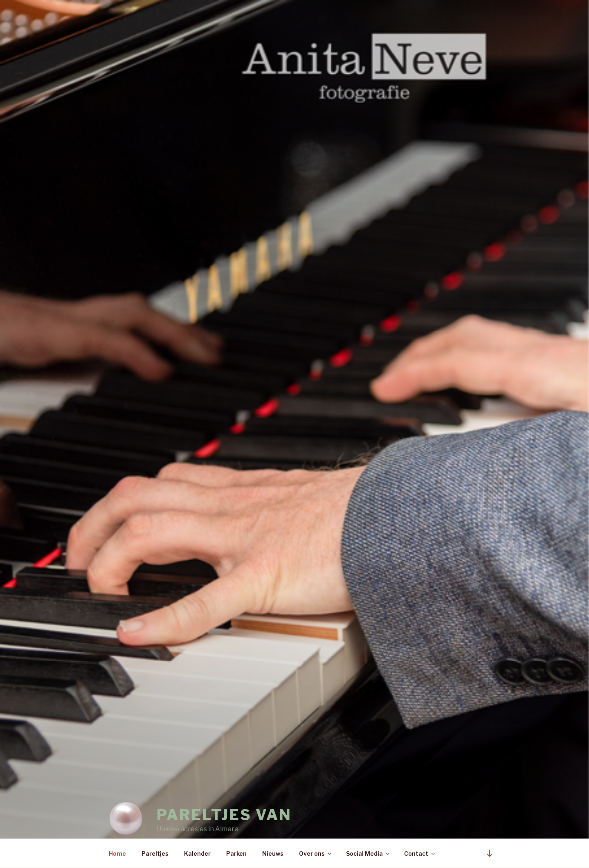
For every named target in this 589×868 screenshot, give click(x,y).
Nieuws (273, 853)
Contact (420, 853)
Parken (236, 853)
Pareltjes (155, 853)
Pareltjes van (224, 797)
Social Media (368, 853)
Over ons (316, 853)
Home (117, 853)
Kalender (197, 853)
